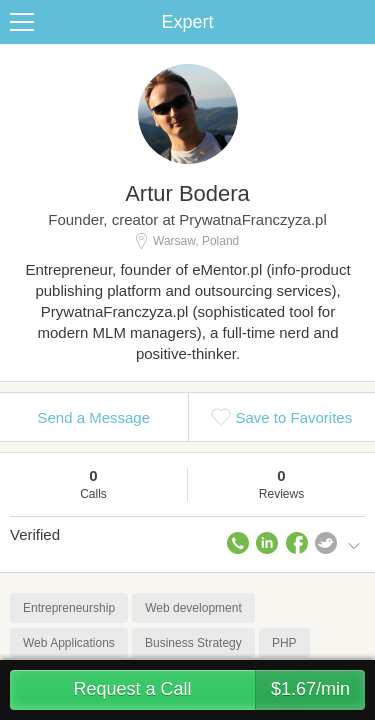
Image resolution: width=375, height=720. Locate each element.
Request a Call (219, 690)
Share (355, 22)
